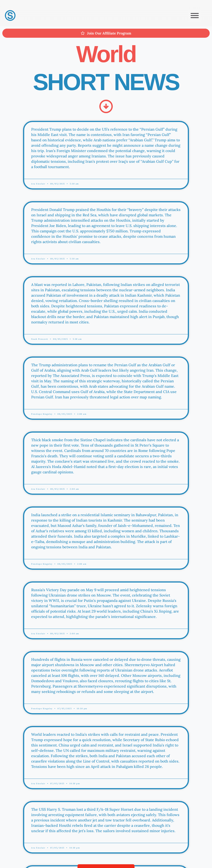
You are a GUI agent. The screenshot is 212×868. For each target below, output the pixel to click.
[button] (195, 15)
